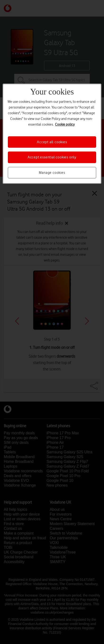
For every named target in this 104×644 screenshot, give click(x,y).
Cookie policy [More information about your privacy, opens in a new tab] (65, 124)
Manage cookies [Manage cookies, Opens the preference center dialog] (52, 173)
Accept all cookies (52, 142)
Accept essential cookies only (52, 157)
